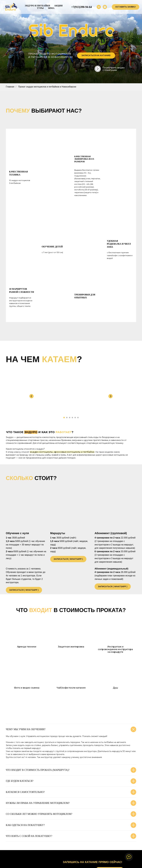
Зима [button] (51, 8)
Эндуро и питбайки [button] (37, 6)
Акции (58, 6)
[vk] (99, 7)
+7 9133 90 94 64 (77, 844)
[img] (98, 69)
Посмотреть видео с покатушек (114, 69)
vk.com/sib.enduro (77, 849)
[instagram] (105, 7)
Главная (10, 87)
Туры (40, 8)
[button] (125, 7)
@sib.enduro (75, 853)
